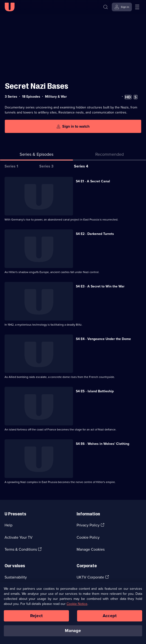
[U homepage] (10, 7)
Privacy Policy (88, 525)
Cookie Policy (88, 537)
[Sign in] (122, 7)
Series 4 (81, 166)
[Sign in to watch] (73, 126)
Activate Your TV (19, 537)
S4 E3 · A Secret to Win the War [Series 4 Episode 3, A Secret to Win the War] (100, 286)
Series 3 (46, 166)
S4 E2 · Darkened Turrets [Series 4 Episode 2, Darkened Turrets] (95, 234)
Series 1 (11, 166)
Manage (73, 633)
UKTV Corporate (90, 577)
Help (8, 525)
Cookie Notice (77, 606)
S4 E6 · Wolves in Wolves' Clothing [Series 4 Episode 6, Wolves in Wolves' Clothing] (103, 444)
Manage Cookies (91, 549)
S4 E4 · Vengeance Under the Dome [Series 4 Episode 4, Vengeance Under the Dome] (103, 339)
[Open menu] (137, 7)
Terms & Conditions (21, 549)
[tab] (109, 155)
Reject (36, 618)
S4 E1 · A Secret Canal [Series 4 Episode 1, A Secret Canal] (93, 181)
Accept (110, 618)
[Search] (106, 7)
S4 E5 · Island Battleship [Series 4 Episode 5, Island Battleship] (95, 391)
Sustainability (16, 577)
